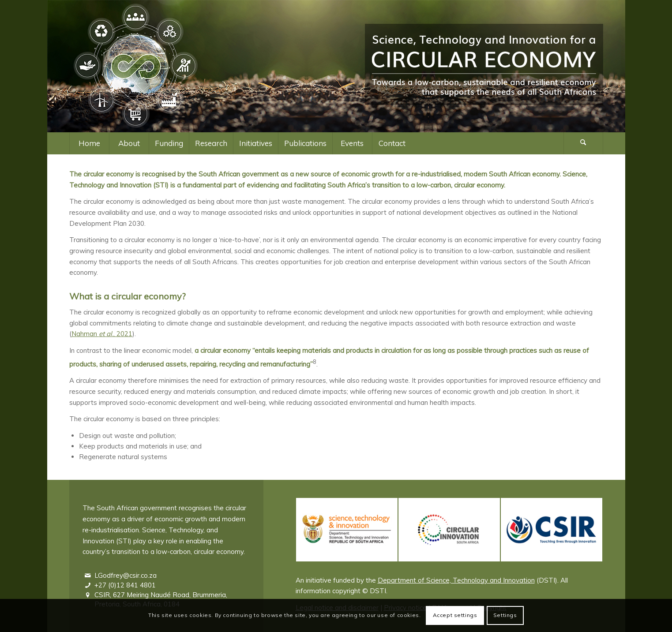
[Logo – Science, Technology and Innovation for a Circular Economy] (484, 66)
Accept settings (455, 615)
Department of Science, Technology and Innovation (456, 580)
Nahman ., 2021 (102, 334)
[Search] (583, 143)
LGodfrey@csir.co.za (126, 575)
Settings (505, 615)
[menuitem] (89, 143)
